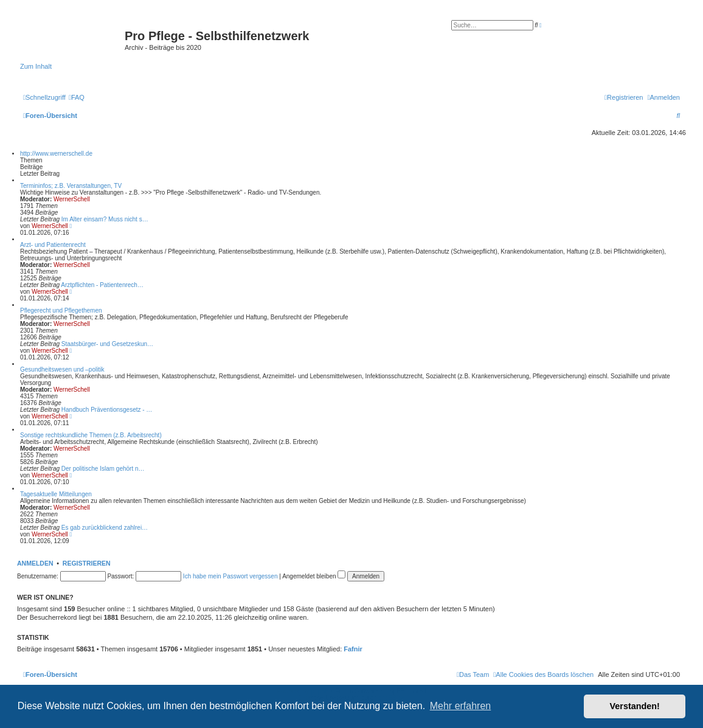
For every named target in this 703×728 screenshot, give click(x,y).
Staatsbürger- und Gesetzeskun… (107, 344)
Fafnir (353, 649)
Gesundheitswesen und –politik (62, 369)
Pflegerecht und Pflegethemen (61, 310)
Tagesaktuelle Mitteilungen (56, 494)
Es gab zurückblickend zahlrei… (105, 528)
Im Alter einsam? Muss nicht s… (105, 219)
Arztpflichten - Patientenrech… (102, 285)
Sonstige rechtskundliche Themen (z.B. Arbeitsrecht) (91, 435)
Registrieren (87, 563)
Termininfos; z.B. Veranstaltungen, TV (71, 186)
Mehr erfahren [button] (461, 706)
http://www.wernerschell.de (56, 154)
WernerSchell (72, 199)
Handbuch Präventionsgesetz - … (107, 410)
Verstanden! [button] (635, 706)
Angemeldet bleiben (314, 576)
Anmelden (35, 563)
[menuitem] (77, 97)
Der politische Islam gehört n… (103, 469)
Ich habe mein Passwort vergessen (230, 576)
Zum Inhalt (36, 66)
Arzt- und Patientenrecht (53, 245)
